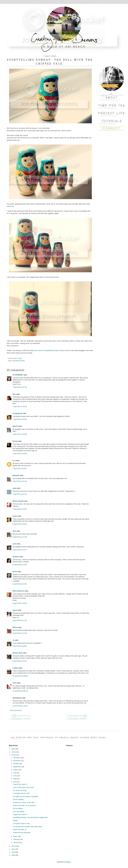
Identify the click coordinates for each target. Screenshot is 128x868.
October (16, 764)
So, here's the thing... (20, 790)
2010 (13, 852)
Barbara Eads (18, 653)
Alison (15, 610)
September (17, 767)
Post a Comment (16, 710)
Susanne (16, 557)
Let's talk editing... (19, 812)
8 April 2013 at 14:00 (20, 565)
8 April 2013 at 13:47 (20, 550)
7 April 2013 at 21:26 (20, 481)
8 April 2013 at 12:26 (20, 537)
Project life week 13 (20, 830)
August (16, 770)
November (17, 761)
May (15, 779)
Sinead (15, 441)
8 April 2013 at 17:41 (20, 620)
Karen (15, 572)
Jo (13, 640)
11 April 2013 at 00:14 (20, 691)
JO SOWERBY (18, 375)
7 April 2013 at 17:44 (20, 387)
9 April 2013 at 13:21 (20, 661)
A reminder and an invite (21, 793)
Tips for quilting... (19, 799)
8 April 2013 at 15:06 (20, 584)
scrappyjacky (17, 413)
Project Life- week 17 (20, 784)
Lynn (14, 544)
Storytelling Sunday (19, 361)
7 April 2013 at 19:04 (20, 454)
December (17, 758)
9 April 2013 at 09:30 (20, 646)
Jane (14, 531)
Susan (15, 516)
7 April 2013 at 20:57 (20, 469)
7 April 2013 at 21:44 (20, 494)
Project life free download (22, 833)
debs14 (15, 426)
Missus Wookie (18, 501)
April (15, 782)
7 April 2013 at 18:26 (20, 419)
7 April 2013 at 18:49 (20, 434)
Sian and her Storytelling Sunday (46, 350)
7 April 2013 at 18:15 (20, 407)
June (15, 776)
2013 (13, 755)
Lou (14, 461)
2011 (13, 849)
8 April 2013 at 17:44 (20, 633)
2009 (13, 855)
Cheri (15, 683)
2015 (13, 749)
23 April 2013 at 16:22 (20, 706)
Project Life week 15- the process (24, 806)
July (15, 773)
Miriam (15, 627)
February (17, 839)
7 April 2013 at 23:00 (20, 509)
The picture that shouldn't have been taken (28, 827)
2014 (13, 752)
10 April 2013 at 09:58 (20, 676)
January (16, 842)
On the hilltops (18, 808)
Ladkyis (15, 668)
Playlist (15, 821)
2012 (13, 846)
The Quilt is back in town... (22, 824)
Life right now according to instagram (26, 796)
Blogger (68, 862)
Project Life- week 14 (20, 815)
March (16, 836)
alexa (14, 488)
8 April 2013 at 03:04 (20, 524)
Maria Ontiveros (18, 591)
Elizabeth (16, 475)
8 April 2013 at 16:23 (20, 603)
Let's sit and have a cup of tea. (23, 787)
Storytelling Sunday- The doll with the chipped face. (31, 817)
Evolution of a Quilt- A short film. (24, 803)
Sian (14, 394)
